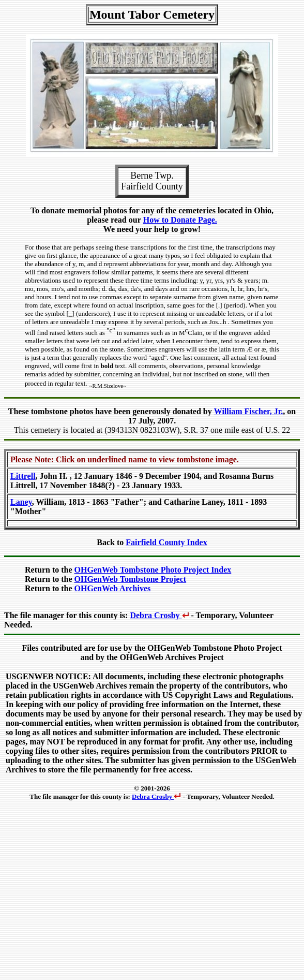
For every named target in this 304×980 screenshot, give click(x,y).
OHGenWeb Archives (113, 588)
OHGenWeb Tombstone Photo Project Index (153, 570)
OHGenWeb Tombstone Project (131, 579)
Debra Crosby (159, 615)
